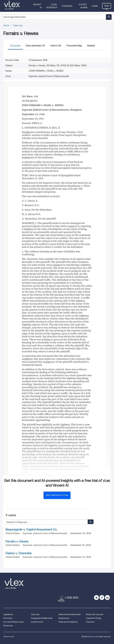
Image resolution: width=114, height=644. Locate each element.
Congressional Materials (42, 618)
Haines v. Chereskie (19, 553)
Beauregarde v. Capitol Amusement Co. (32, 530)
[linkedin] (107, 598)
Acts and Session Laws (13, 622)
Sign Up (107, 7)
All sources (8, 626)
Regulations (64, 618)
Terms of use (9, 636)
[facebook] (102, 598)
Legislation (8, 614)
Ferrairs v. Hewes (17, 541)
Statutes (90, 622)
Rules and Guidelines (68, 622)
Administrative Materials (70, 614)
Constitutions (37, 622)
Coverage (67, 6)
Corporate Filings (94, 618)
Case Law (35, 614)
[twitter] (96, 598)
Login (95, 6)
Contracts (8, 618)
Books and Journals (95, 614)
